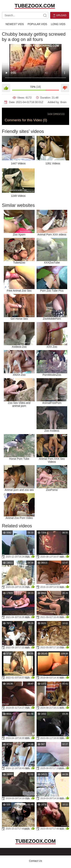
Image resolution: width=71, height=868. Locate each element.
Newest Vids (15, 24)
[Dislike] (65, 88)
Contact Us (35, 861)
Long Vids (58, 24)
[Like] (6, 88)
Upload (60, 15)
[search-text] (25, 15)
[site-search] (45, 15)
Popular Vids (37, 24)
